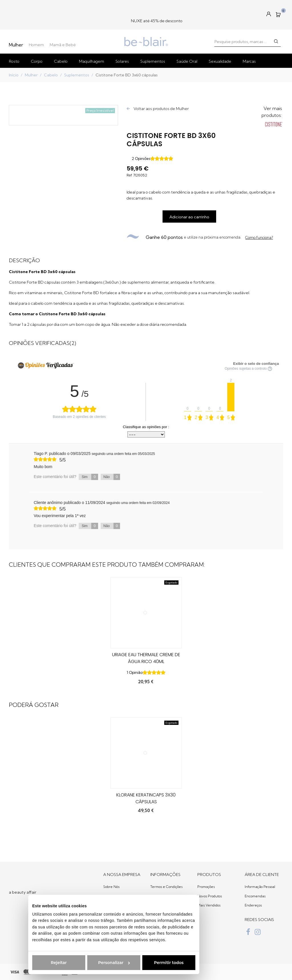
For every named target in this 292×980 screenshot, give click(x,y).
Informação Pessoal (260, 887)
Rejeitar (36, 963)
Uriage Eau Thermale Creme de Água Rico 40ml (146, 658)
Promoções (206, 887)
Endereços (253, 905)
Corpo (37, 61)
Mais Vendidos (209, 905)
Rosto (14, 61)
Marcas (249, 61)
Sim (90, 477)
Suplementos (153, 61)
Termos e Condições (166, 887)
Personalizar (91, 963)
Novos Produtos (210, 896)
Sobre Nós (111, 887)
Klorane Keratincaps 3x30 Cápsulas (146, 798)
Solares (122, 61)
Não (112, 477)
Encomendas (255, 896)
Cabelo (61, 61)
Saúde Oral (187, 61)
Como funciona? (259, 237)
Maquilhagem (92, 61)
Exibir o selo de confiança (256, 364)
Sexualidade (220, 61)
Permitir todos (146, 963)
